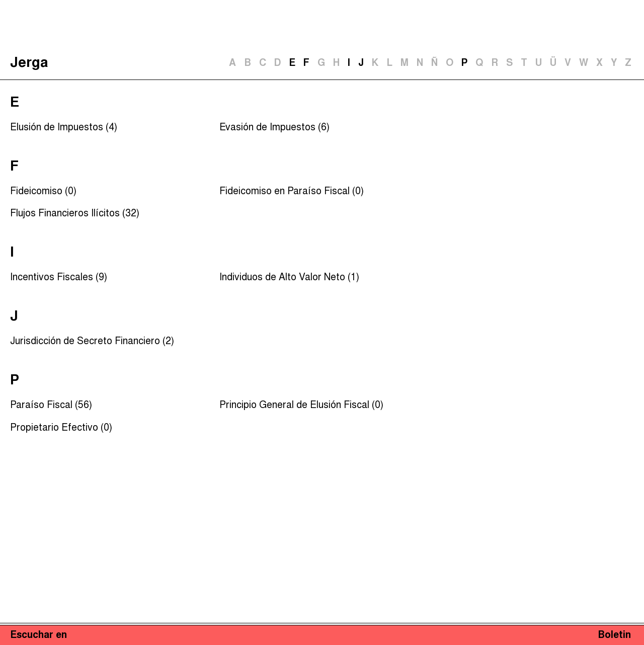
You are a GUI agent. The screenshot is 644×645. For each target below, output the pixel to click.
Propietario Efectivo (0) (61, 428)
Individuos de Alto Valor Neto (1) (289, 278)
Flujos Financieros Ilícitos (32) (75, 214)
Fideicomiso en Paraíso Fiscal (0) (292, 192)
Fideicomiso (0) (43, 192)
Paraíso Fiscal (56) (51, 406)
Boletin (614, 636)
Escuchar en (38, 636)
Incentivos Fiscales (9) (59, 278)
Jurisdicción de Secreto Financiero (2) (92, 342)
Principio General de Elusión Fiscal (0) (301, 406)
